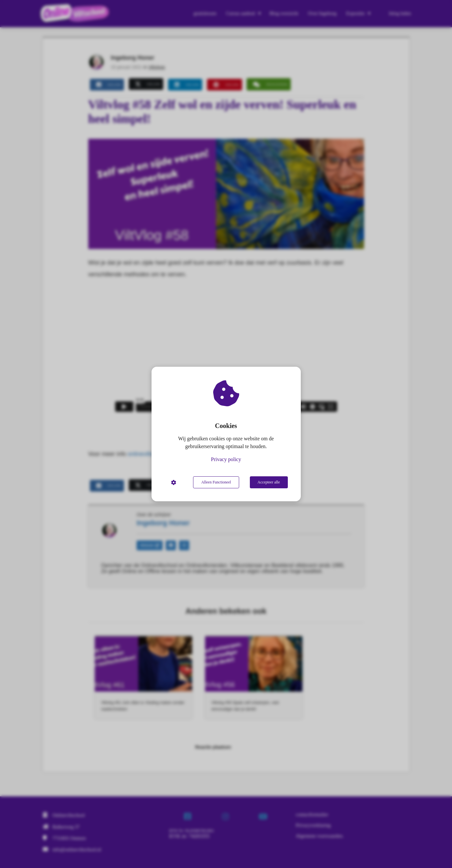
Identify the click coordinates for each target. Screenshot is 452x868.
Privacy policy (226, 459)
